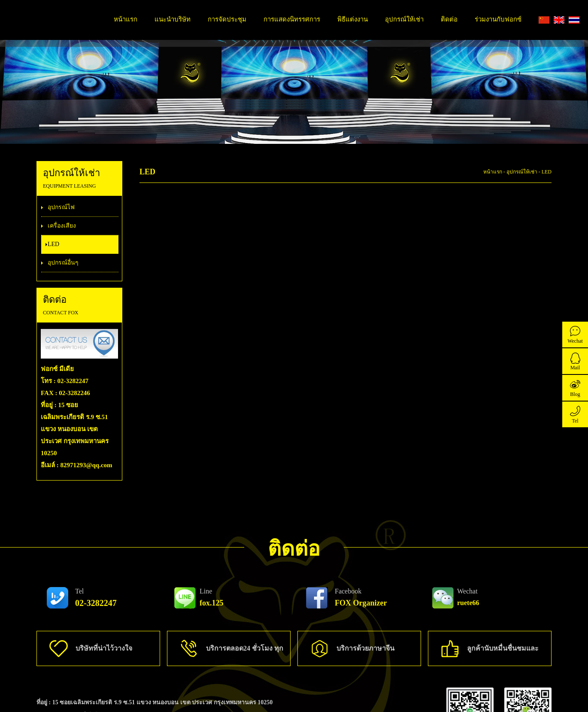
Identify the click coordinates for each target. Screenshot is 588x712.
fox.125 (212, 597)
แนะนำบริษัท (173, 19)
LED (53, 244)
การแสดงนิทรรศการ (292, 19)
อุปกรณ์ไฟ (61, 207)
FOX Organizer (361, 597)
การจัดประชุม (227, 19)
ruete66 (468, 597)
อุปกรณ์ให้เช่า (404, 19)
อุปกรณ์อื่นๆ (63, 263)
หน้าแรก (126, 19)
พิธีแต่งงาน (353, 19)
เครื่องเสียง (62, 226)
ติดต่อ (449, 19)
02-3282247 (96, 598)
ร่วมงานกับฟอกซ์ (498, 19)
